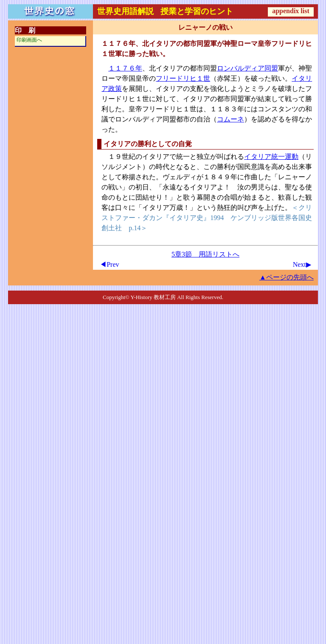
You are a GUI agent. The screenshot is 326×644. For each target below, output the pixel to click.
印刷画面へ (29, 40)
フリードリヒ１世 (183, 78)
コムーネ (230, 119)
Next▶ (302, 264)
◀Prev (109, 264)
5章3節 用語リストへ (205, 254)
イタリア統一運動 (271, 157)
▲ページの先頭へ (287, 277)
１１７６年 (125, 68)
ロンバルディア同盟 (247, 68)
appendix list (291, 11)
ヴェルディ (180, 177)
